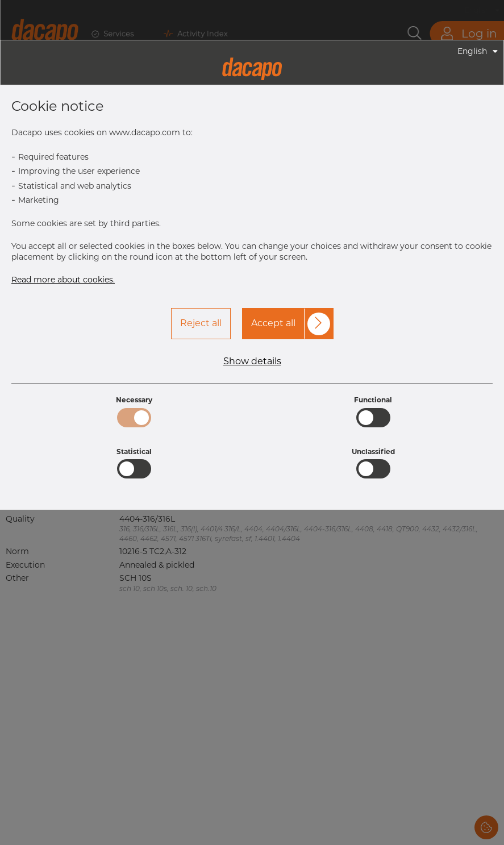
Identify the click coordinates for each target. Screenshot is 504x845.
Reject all (201, 323)
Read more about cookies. (63, 280)
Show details (252, 361)
